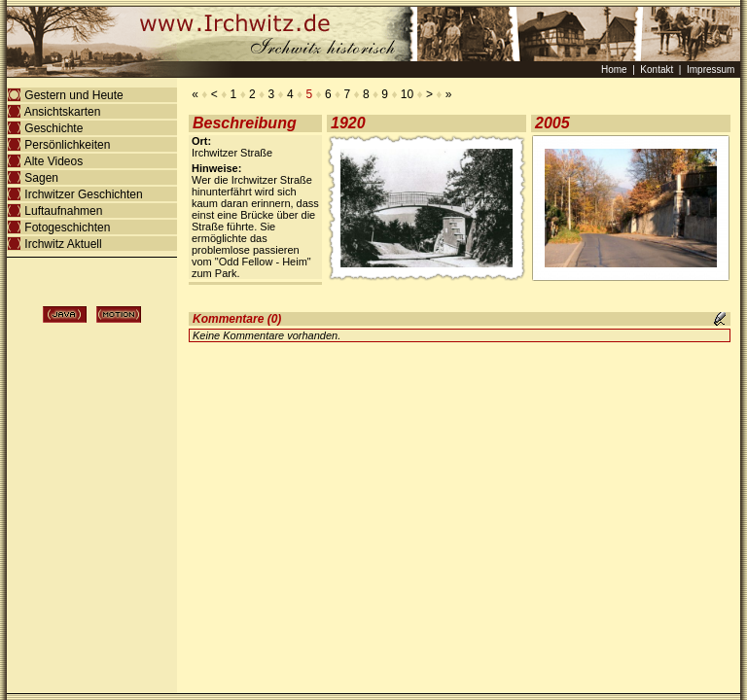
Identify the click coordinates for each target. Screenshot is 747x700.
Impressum (711, 70)
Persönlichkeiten (68, 145)
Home (617, 70)
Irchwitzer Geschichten (84, 194)
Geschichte (54, 128)
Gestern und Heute (74, 95)
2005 (552, 123)
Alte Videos (54, 161)
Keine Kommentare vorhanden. (267, 335)
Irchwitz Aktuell (63, 244)
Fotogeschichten (68, 227)
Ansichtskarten (63, 112)
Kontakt (657, 70)
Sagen (41, 178)
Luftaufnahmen (64, 211)
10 (408, 94)
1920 (348, 123)
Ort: (201, 141)
